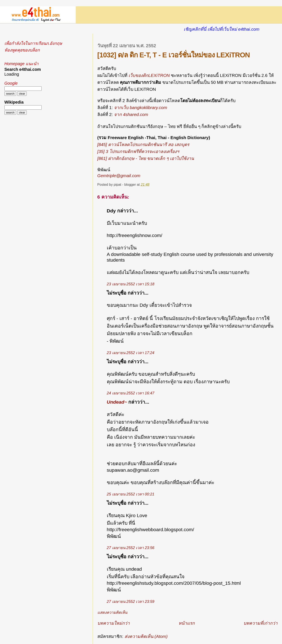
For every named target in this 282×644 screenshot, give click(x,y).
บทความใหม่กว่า (114, 623)
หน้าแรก (187, 623)
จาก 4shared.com (131, 114)
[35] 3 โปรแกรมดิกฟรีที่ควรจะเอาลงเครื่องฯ (138, 151)
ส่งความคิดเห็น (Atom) (146, 636)
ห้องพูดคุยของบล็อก (22, 50)
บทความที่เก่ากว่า (261, 623)
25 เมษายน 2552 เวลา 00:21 (131, 494)
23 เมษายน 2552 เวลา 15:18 (131, 284)
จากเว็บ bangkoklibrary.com (140, 107)
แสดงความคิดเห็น (112, 612)
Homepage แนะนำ (21, 64)
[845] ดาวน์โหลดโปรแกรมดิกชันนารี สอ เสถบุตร (143, 144)
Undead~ (117, 402)
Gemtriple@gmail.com (119, 176)
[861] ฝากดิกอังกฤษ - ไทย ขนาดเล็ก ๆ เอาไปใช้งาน (146, 158)
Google (11, 83)
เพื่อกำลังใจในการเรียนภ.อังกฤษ (33, 43)
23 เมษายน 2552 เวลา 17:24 (131, 353)
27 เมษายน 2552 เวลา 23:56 (131, 548)
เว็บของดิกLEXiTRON (149, 75)
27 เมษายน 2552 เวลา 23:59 (131, 602)
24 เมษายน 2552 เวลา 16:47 (131, 393)
